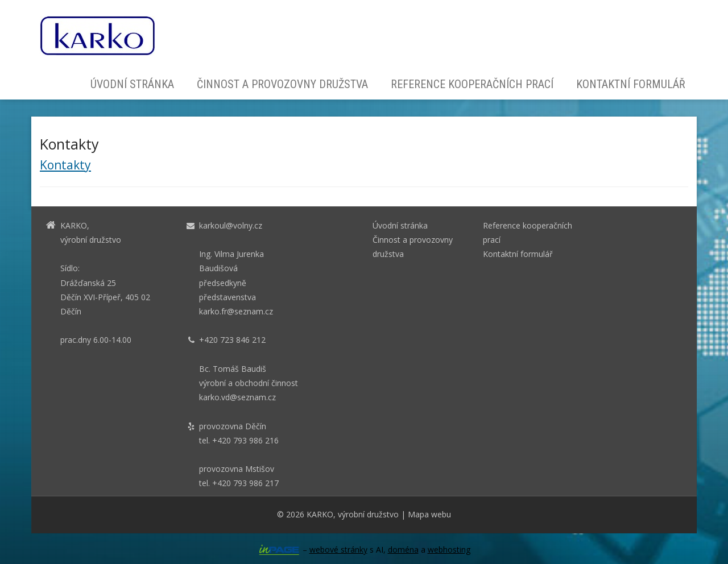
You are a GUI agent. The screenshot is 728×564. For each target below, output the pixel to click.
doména (403, 550)
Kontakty (65, 165)
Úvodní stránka (132, 84)
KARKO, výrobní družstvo (353, 514)
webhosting (449, 550)
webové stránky (338, 550)
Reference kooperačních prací (472, 84)
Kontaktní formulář (631, 84)
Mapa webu (429, 514)
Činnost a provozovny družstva (282, 84)
